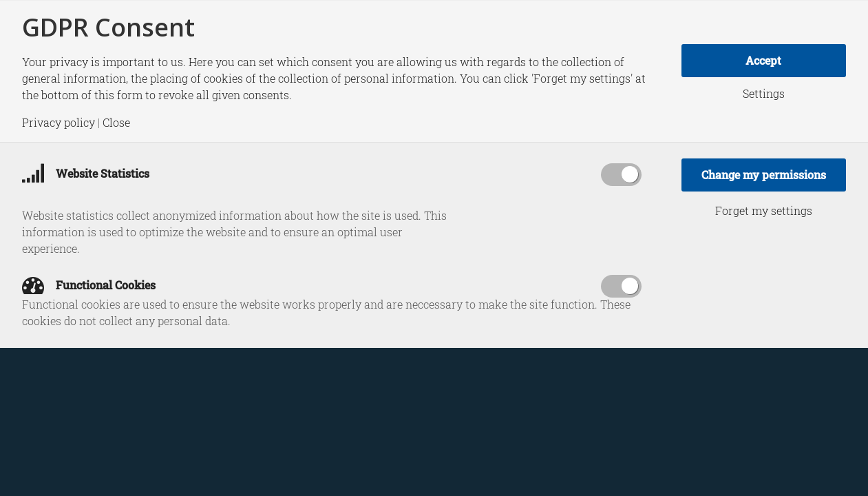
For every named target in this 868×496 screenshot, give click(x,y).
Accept (763, 60)
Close (116, 123)
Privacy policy (59, 123)
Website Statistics (86, 173)
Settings (764, 94)
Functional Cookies (89, 285)
